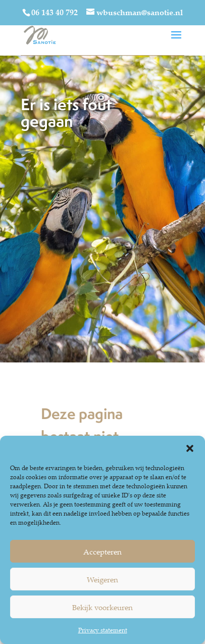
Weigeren (102, 579)
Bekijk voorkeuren (102, 607)
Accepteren (102, 551)
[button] (190, 448)
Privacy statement (103, 630)
